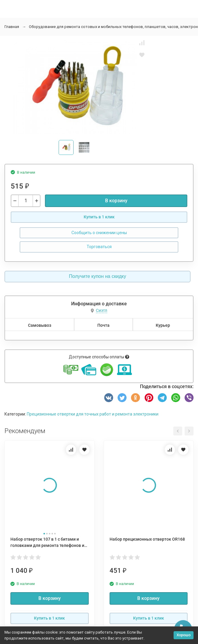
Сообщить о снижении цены (99, 233)
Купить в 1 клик (99, 217)
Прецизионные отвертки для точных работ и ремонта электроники (93, 414)
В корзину (116, 201)
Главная (12, 27)
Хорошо (184, 635)
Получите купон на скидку (98, 276)
